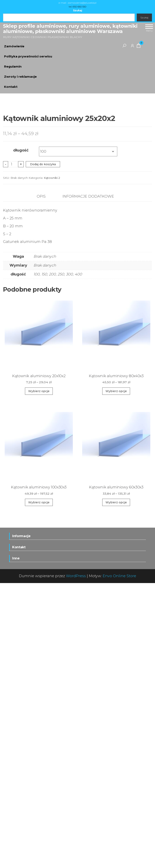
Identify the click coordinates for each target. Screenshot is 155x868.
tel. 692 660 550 (77, 7)
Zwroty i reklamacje (20, 77)
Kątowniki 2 (52, 463)
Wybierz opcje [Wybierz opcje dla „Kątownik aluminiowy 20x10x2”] (39, 676)
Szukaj (78, 10)
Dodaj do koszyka (43, 449)
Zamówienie (14, 46)
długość (21, 435)
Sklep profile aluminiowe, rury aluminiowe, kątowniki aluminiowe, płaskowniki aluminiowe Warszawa (70, 29)
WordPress (76, 861)
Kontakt (11, 87)
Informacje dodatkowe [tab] (88, 482)
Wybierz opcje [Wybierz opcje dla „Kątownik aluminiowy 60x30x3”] (116, 788)
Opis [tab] (41, 482)
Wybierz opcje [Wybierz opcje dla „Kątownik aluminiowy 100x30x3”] (39, 788)
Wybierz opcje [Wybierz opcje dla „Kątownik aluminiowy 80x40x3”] (116, 676)
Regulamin (13, 66)
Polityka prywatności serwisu (28, 56)
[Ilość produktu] (13, 449)
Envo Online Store (119, 861)
